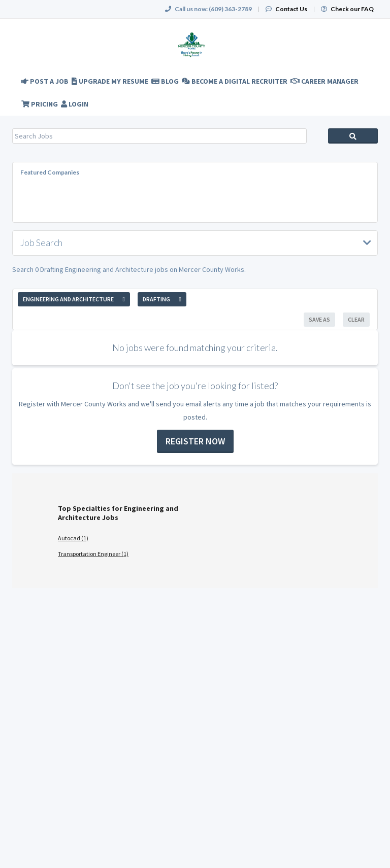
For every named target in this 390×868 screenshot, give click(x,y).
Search (353, 136)
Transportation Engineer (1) (93, 554)
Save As (319, 319)
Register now (195, 441)
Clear (356, 319)
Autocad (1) (73, 538)
